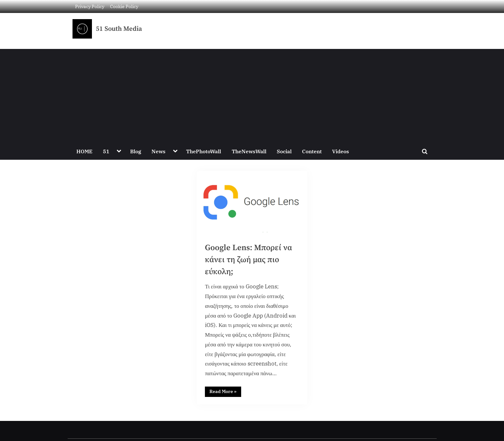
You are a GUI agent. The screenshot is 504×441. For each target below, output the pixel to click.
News (158, 151)
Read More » (225, 390)
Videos (341, 151)
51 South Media (119, 29)
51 (106, 151)
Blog (136, 151)
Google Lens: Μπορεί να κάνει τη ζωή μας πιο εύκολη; (248, 260)
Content (312, 151)
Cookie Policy (124, 6)
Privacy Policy (90, 6)
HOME (84, 151)
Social (284, 151)
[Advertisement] (252, 94)
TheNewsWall (249, 151)
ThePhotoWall (204, 151)
